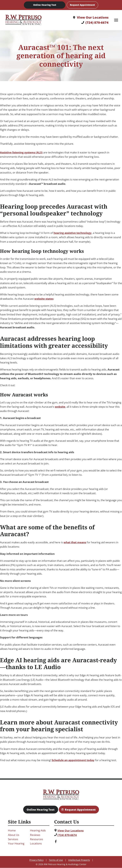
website (60, 407)
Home (12, 831)
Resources (37, 839)
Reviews (35, 835)
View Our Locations (69, 831)
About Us (14, 835)
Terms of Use (56, 860)
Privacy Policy (36, 860)
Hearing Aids (38, 831)
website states (44, 299)
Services (13, 839)
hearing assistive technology (73, 233)
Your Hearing (16, 843)
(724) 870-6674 (65, 835)
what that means (75, 542)
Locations (36, 843)
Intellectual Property (79, 860)
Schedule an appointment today (73, 760)
